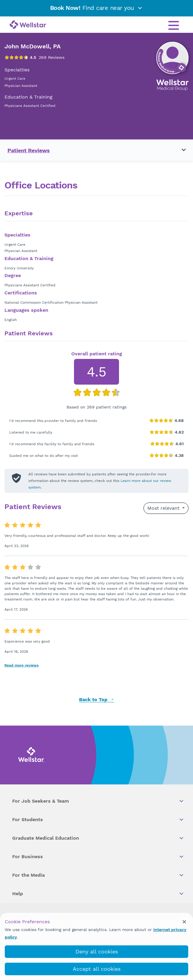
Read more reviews (21, 665)
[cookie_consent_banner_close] (184, 921)
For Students (98, 820)
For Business (98, 857)
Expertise (19, 213)
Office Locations (41, 185)
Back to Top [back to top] (97, 700)
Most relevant (164, 508)
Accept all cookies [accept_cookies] (97, 969)
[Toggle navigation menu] (180, 150)
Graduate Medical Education (98, 838)
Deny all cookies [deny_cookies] (97, 951)
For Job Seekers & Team (98, 801)
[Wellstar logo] (28, 25)
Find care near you (97, 8)
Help (98, 894)
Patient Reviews (29, 150)
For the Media (98, 875)
